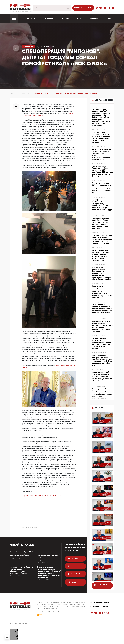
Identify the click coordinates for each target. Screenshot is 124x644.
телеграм (73, 559)
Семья (108, 19)
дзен (72, 582)
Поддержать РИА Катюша (83, 8)
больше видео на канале (101, 586)
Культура (94, 19)
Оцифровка (48, 19)
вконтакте (74, 566)
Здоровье (65, 19)
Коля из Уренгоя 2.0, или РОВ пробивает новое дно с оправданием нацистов (22, 554)
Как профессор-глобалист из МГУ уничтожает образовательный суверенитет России (21, 573)
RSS (40, 616)
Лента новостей (101, 101)
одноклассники (75, 574)
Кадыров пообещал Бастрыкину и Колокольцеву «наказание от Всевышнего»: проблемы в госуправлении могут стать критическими (49, 557)
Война (80, 19)
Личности (29, 47)
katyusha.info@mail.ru (102, 603)
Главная (13, 93)
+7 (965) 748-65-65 (100, 607)
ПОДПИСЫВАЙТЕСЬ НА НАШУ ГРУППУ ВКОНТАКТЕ (41, 496)
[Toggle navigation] (14, 19)
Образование (30, 19)
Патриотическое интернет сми (21, 11)
